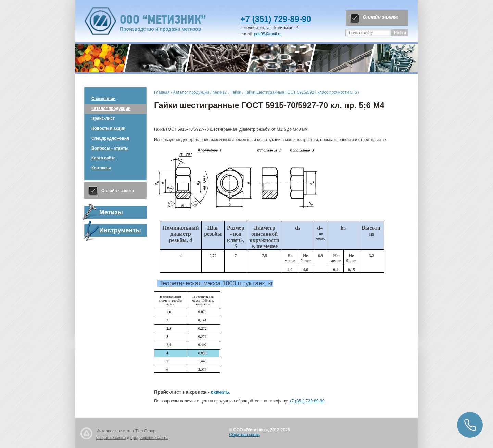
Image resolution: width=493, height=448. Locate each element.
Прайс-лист (103, 118)
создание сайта (111, 438)
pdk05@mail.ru (268, 34)
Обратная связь (244, 435)
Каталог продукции (111, 108)
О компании (104, 99)
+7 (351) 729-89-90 (276, 19)
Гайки (236, 92)
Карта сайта (104, 158)
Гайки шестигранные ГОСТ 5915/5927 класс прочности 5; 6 (301, 92)
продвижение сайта (149, 438)
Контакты (101, 168)
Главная (162, 92)
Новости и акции (108, 128)
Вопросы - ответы (110, 148)
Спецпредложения (110, 138)
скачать (220, 392)
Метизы (220, 92)
